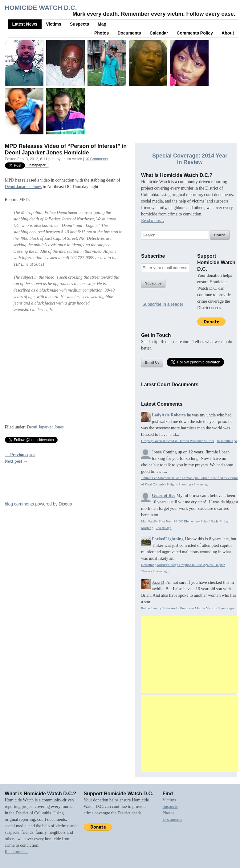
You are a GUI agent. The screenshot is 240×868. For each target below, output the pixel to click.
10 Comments (97, 159)
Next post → (16, 461)
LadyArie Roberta (169, 415)
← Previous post (20, 455)
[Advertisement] (190, 655)
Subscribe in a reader (163, 304)
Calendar (159, 33)
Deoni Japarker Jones (23, 187)
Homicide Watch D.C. (41, 8)
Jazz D (158, 582)
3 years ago (226, 608)
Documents (129, 33)
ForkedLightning (168, 539)
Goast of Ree (164, 495)
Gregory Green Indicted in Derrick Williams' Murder (178, 441)
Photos (102, 33)
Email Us (152, 362)
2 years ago (202, 484)
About (228, 33)
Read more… (153, 221)
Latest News (25, 24)
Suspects (79, 24)
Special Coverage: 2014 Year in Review (190, 159)
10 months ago (227, 441)
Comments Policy (195, 33)
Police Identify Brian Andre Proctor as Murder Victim (178, 608)
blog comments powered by (39, 504)
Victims (54, 24)
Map (102, 24)
